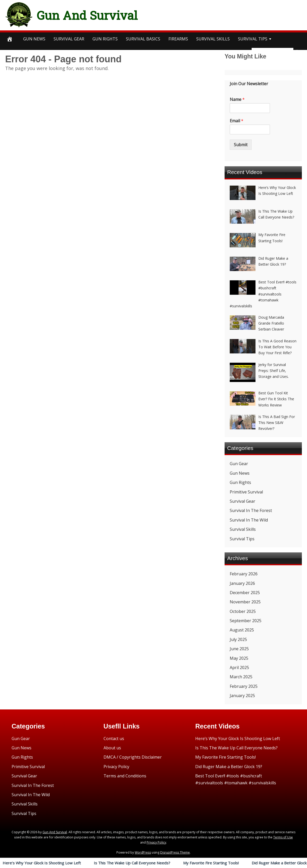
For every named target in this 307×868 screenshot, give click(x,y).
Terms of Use (283, 837)
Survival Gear (242, 501)
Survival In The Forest (251, 510)
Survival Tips (242, 539)
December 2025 (245, 593)
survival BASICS (143, 39)
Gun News (34, 39)
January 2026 (242, 583)
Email (237, 121)
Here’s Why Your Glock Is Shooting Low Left (42, 863)
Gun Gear (239, 464)
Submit (241, 145)
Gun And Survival (101, 14)
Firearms (178, 39)
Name (237, 99)
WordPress (143, 852)
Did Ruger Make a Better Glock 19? (229, 767)
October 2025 (243, 611)
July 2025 (238, 639)
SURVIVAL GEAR (69, 39)
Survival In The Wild (249, 520)
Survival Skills (243, 529)
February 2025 (244, 686)
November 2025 (245, 602)
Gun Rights (105, 39)
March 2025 (241, 677)
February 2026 (244, 574)
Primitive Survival (246, 492)
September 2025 (246, 621)
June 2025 (239, 649)
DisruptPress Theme (175, 852)
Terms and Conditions (125, 776)
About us (112, 748)
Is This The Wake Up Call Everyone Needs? (132, 863)
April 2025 (239, 667)
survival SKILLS (213, 39)
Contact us (114, 739)
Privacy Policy (116, 767)
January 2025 (242, 696)
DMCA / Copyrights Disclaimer (133, 757)
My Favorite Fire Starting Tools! (211, 863)
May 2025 (239, 658)
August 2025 (242, 630)
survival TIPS (253, 39)
